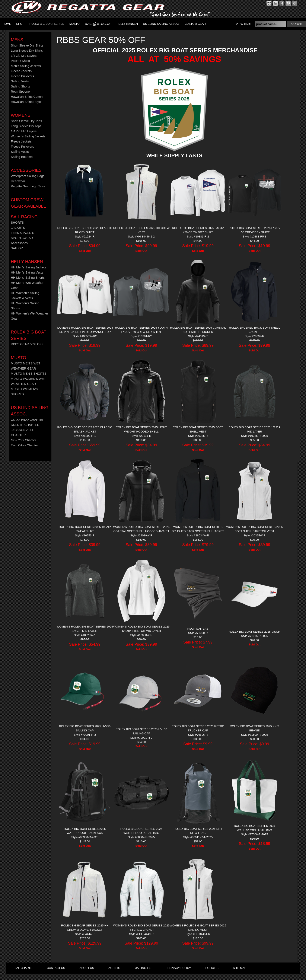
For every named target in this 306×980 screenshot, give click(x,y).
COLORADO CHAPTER (28, 420)
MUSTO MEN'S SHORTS (29, 374)
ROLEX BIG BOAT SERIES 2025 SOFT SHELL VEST (198, 429)
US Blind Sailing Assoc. (161, 24)
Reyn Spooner (21, 92)
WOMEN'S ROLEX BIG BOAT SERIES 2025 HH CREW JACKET (141, 928)
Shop (20, 24)
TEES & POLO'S (23, 233)
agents (114, 968)
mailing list (144, 968)
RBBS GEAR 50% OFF (27, 344)
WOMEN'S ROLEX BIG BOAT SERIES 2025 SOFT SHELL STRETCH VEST (254, 529)
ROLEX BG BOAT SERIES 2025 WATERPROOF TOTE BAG (254, 828)
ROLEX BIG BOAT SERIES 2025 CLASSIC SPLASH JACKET (85, 429)
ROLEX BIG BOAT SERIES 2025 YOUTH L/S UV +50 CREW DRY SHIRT (141, 330)
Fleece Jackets (21, 71)
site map (240, 968)
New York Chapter (23, 440)
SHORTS (17, 223)
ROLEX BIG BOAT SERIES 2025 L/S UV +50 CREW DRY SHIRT (198, 230)
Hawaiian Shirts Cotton (27, 97)
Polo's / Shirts (20, 61)
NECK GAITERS (198, 629)
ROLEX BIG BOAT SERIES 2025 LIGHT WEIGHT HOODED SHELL (141, 429)
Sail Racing (24, 217)
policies (212, 968)
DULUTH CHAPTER (25, 425)
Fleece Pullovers (22, 76)
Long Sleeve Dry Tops (26, 126)
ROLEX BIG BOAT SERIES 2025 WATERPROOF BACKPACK (85, 831)
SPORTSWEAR (22, 238)
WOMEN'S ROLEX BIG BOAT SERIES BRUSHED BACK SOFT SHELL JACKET (198, 529)
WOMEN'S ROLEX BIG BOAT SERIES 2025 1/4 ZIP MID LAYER (85, 629)
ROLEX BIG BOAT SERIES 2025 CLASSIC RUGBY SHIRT (85, 230)
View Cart (244, 24)
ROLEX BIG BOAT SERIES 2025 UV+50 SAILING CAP (85, 728)
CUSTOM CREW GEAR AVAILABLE (29, 203)
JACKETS (18, 228)
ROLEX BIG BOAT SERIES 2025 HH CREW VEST (141, 230)
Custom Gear (195, 24)
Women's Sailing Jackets (28, 136)
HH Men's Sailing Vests (27, 272)
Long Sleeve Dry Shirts (27, 51)
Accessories (26, 170)
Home (7, 24)
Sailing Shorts (20, 86)
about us (87, 968)
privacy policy (179, 968)
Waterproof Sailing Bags (28, 176)
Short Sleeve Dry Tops (26, 121)
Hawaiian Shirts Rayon (27, 102)
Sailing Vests (20, 81)
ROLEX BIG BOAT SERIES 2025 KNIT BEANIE (254, 728)
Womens (21, 115)
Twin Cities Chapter (24, 445)
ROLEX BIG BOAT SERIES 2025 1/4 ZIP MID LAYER (254, 429)
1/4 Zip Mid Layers (24, 56)
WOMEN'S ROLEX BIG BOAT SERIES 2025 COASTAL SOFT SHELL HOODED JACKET (141, 529)
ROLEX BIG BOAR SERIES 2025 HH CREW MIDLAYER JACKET (85, 928)
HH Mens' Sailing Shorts (28, 278)
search (297, 24)
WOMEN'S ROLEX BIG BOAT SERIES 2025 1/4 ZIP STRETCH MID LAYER (141, 629)
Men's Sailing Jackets (26, 66)
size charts (23, 968)
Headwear (18, 181)
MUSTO (74, 24)
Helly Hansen (127, 24)
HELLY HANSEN (27, 262)
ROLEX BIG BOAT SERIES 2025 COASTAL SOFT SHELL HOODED (198, 330)
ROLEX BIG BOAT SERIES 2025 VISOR (255, 632)
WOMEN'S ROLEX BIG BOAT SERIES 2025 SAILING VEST (198, 928)
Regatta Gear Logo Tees (28, 186)
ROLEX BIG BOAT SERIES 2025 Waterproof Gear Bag (141, 831)
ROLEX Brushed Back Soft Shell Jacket (254, 330)
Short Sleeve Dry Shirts (27, 45)
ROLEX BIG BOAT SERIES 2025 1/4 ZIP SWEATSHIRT (85, 529)
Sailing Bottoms (22, 157)
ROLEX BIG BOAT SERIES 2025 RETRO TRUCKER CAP (198, 728)
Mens (17, 40)
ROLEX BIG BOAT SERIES (47, 24)
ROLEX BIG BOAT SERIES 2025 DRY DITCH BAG (198, 831)
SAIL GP (17, 248)
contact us (56, 968)
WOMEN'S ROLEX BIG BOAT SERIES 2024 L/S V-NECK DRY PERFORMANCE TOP (85, 330)
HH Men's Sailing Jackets (29, 267)
